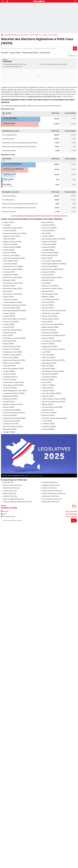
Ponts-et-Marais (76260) (11, 308)
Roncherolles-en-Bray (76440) (13, 382)
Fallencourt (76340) (49, 358)
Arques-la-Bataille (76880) (12, 247)
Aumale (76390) (9, 250)
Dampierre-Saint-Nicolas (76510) (14, 418)
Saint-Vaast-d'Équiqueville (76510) (15, 311)
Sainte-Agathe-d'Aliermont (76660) (54, 264)
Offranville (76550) (9, 239)
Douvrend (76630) (9, 374)
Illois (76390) (46, 233)
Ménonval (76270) (48, 302)
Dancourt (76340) (48, 308)
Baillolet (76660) (47, 404)
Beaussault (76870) (10, 429)
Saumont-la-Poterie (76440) (13, 426)
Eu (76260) (7, 225)
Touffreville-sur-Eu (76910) (51, 313)
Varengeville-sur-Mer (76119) (13, 283)
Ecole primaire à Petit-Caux (13, 485)
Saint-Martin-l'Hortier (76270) (52, 278)
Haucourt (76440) (48, 338)
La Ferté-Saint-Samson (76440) (14, 413)
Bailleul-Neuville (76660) (50, 327)
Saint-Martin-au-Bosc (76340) (52, 289)
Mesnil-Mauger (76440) (50, 294)
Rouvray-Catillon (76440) (50, 319)
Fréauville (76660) (48, 391)
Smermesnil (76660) (49, 244)
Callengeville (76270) (10, 377)
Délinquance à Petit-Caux (51, 485)
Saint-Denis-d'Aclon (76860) (51, 393)
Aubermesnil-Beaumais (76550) (14, 360)
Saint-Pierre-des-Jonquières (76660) (54, 418)
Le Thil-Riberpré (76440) (50, 300)
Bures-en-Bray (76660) (50, 266)
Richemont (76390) (10, 415)
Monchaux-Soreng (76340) (12, 330)
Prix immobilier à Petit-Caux (52, 499)
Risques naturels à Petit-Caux (52, 491)
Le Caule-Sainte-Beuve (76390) (14, 393)
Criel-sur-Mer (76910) (10, 244)
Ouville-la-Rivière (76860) (12, 410)
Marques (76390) (48, 305)
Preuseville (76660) (48, 369)
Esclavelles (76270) (48, 225)
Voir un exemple (71, 511)
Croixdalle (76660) (48, 250)
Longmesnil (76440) (49, 426)
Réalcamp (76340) (9, 333)
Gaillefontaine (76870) (11, 275)
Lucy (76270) (46, 352)
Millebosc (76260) (48, 297)
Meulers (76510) (8, 344)
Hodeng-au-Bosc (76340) (12, 347)
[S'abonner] (39, 520)
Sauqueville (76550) (48, 247)
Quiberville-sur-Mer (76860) (13, 352)
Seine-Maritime (36, 35)
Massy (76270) (47, 258)
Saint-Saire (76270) (10, 341)
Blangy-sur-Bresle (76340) (12, 242)
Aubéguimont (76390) (50, 347)
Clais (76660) (46, 283)
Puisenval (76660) (48, 429)
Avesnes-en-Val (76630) (50, 286)
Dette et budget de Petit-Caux (14, 499)
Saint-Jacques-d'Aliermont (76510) (54, 239)
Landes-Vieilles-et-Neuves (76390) (54, 399)
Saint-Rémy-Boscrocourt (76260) (15, 305)
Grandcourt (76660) (48, 272)
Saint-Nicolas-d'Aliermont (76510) (15, 233)
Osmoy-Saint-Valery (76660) (52, 261)
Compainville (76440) (49, 377)
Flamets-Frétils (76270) (50, 374)
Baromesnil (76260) (49, 330)
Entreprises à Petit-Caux (50, 496)
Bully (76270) (8, 291)
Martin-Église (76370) (11, 261)
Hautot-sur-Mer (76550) (11, 255)
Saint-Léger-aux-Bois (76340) (13, 385)
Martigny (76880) (9, 432)
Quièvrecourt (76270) (49, 228)
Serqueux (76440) (9, 286)
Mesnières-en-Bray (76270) (13, 289)
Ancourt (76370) (9, 327)
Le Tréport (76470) (9, 231)
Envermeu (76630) (10, 253)
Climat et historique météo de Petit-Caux (17, 502)
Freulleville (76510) (48, 231)
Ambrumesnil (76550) (11, 358)
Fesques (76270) (48, 388)
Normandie (25, 35)
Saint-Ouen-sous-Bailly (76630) (53, 324)
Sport (4, 514)
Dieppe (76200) (8, 222)
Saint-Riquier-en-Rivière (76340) (53, 371)
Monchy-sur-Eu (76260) (11, 349)
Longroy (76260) (9, 324)
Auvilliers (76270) (48, 410)
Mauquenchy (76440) (49, 242)
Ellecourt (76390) (48, 380)
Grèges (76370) (45, 53)
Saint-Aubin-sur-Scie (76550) (13, 266)
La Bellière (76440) (48, 424)
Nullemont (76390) (48, 385)
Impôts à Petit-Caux (10, 496)
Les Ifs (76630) (47, 421)
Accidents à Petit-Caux (50, 482)
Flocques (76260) (9, 313)
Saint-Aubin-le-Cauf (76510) (12, 294)
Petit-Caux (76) (8, 482)
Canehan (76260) (48, 236)
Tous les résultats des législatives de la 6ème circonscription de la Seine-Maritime (39, 216)
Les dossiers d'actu (8, 517)
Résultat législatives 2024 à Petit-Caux (16, 64)
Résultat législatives (12, 35)
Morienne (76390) (48, 344)
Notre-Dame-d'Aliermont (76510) (14, 319)
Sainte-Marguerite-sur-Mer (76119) (15, 391)
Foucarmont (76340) (10, 300)
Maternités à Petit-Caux (11, 488)
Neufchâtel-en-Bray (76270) (13, 228)
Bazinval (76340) (48, 222)
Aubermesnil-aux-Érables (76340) (54, 335)
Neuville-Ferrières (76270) (12, 355)
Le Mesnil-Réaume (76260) (12, 302)
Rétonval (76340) (48, 366)
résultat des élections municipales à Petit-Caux (44, 96)
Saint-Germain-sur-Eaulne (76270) (54, 311)
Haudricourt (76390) (10, 399)
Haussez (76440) (48, 275)
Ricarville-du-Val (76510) (50, 333)
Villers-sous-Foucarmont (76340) (53, 349)
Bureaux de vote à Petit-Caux (13, 67)
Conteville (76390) (9, 366)
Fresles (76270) (47, 322)
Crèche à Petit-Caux (10, 491)
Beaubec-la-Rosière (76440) (13, 404)
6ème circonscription (51, 35)
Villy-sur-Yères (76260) (50, 316)
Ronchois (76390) (48, 355)
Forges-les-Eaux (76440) (11, 236)
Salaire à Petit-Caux (10, 493)
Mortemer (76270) (48, 415)
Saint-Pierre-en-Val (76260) (12, 278)
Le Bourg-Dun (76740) (11, 424)
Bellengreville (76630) (30, 53)
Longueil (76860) (9, 371)
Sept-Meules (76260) (49, 363)
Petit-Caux (44, 64)
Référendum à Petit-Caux (51, 502)
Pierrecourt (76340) (10, 388)
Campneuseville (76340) (11, 421)
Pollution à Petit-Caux (49, 488)
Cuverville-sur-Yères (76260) (52, 341)
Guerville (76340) (9, 402)
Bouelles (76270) (48, 291)
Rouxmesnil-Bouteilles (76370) (14, 258)
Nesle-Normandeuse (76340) (13, 369)
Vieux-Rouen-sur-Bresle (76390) (14, 338)
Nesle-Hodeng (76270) (50, 255)
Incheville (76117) (9, 272)
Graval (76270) (47, 382)
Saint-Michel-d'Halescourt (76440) (54, 402)
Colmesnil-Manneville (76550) (52, 407)
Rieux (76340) (8, 335)
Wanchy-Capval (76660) (50, 253)
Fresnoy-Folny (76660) (11, 322)
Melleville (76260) (48, 280)
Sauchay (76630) (15, 53)
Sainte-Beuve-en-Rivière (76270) (53, 360)
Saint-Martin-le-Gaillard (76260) (53, 269)
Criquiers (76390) (9, 316)
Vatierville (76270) (48, 396)
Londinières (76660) (10, 264)
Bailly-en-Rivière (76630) (12, 363)
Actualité (5, 511)
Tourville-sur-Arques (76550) (13, 269)
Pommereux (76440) (49, 413)
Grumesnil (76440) (10, 380)
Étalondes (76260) (9, 280)
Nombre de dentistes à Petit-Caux (54, 493)
